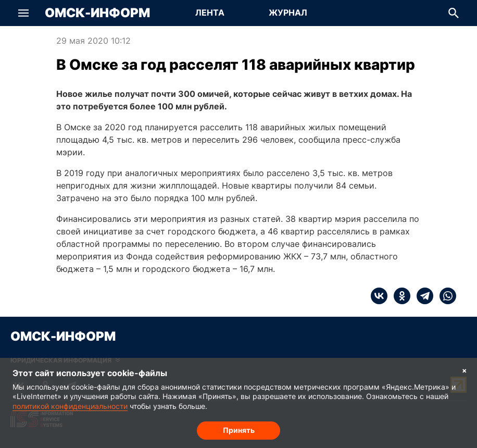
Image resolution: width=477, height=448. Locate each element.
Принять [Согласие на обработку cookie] (239, 430)
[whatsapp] (445, 296)
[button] (23, 13)
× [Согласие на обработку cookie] (465, 370)
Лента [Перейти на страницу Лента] (210, 13)
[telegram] (422, 296)
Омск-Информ (97, 13)
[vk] (379, 296)
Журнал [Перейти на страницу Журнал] (288, 13)
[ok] (399, 296)
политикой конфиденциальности (70, 406)
